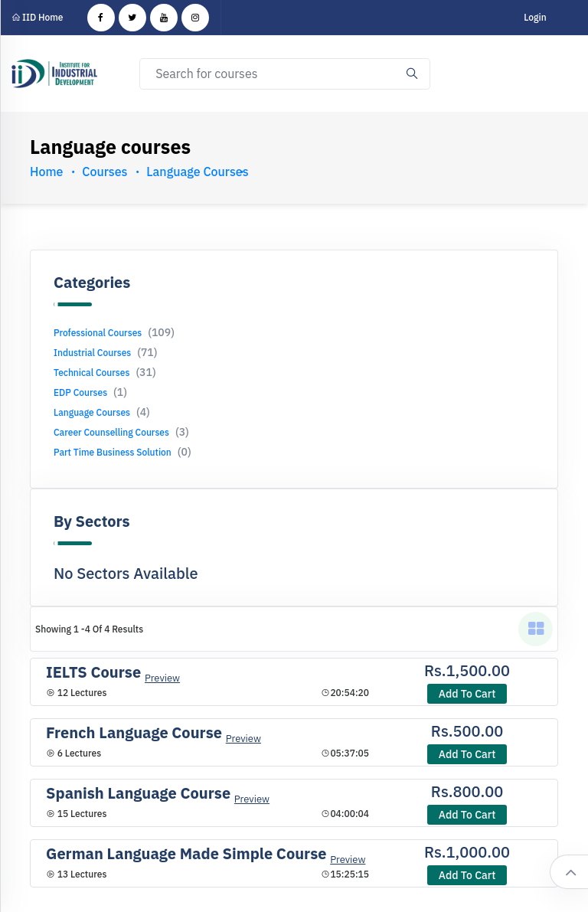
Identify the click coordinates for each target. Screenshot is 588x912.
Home (46, 172)
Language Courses (102, 412)
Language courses (197, 172)
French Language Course (134, 732)
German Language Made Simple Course (186, 853)
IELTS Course (93, 672)
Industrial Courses (105, 353)
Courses (105, 172)
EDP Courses (90, 392)
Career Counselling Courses (121, 432)
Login (535, 17)
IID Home (38, 17)
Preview (162, 678)
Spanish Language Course (138, 793)
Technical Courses (105, 373)
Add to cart (467, 694)
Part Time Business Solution (122, 452)
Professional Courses (114, 333)
